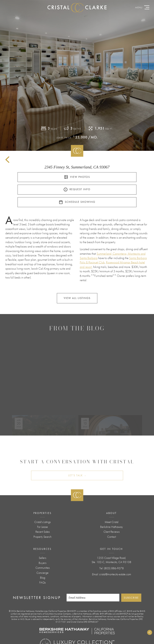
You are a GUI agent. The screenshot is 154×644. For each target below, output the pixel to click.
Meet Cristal (112, 522)
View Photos (77, 177)
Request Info (77, 190)
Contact (112, 537)
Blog (43, 578)
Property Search (42, 537)
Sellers (42, 558)
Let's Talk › (77, 484)
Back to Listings (7, 160)
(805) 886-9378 (114, 568)
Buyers (42, 563)
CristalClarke (77, 8)
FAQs (42, 582)
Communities (43, 568)
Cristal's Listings (42, 522)
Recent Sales (43, 532)
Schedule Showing (77, 202)
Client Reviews (112, 532)
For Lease (42, 527)
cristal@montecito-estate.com (115, 574)
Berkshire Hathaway (112, 527)
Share (150, 632)
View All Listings (77, 298)
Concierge (42, 573)
